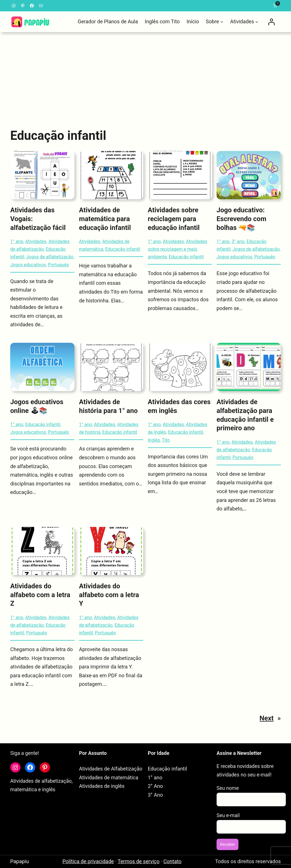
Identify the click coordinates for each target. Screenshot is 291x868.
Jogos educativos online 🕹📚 (37, 406)
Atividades (36, 241)
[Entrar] (271, 22)
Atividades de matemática (109, 777)
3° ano (238, 241)
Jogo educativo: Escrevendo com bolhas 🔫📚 (241, 219)
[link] (275, 6)
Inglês (154, 440)
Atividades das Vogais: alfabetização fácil (38, 219)
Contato (172, 861)
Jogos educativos (28, 265)
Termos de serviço (139, 861)
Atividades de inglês (102, 786)
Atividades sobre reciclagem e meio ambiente (177, 249)
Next (270, 718)
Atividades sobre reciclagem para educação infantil (174, 219)
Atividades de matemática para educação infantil (105, 219)
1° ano (17, 241)
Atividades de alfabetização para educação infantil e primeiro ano (245, 415)
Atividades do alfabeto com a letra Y (109, 595)
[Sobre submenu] (222, 22)
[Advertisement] (145, 76)
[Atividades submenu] (257, 22)
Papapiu (19, 861)
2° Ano (155, 786)
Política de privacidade (88, 861)
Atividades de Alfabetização (111, 769)
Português (59, 265)
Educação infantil (123, 249)
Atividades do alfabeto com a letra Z (40, 595)
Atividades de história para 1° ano (108, 406)
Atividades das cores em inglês (179, 406)
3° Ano (155, 795)
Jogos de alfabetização (50, 257)
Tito (166, 440)
